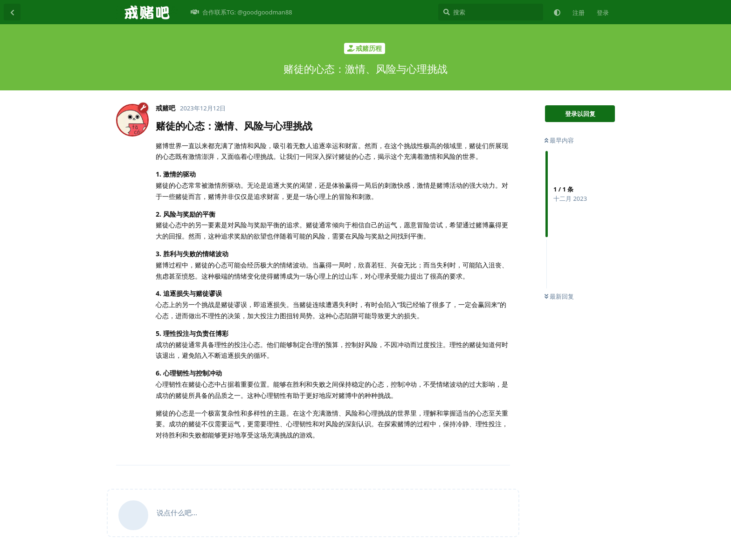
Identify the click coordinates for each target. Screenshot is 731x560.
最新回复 (559, 296)
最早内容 (559, 140)
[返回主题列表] (12, 12)
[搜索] (491, 12)
